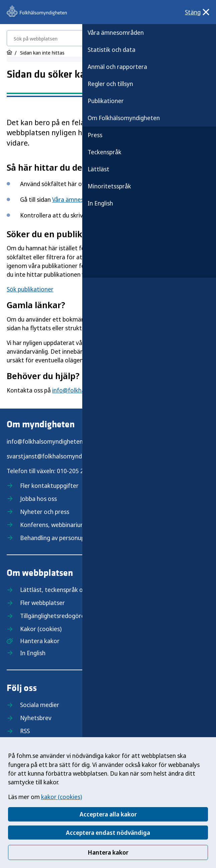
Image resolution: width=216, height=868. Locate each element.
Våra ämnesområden (116, 32)
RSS (25, 731)
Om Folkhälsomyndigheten (124, 118)
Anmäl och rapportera (117, 67)
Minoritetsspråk (109, 186)
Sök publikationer (30, 289)
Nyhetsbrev (36, 718)
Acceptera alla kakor (108, 814)
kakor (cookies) (62, 797)
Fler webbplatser (42, 603)
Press (95, 135)
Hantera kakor (108, 852)
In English (100, 203)
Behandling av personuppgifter (62, 538)
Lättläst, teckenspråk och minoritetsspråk (77, 590)
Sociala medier (40, 705)
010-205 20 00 (76, 471)
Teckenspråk (104, 152)
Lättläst (98, 169)
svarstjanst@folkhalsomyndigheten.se (58, 456)
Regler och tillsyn (110, 84)
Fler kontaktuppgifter (49, 486)
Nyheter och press (45, 512)
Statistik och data (112, 50)
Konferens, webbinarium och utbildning (73, 525)
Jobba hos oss (38, 499)
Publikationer (106, 101)
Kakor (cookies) (41, 629)
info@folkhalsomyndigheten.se (48, 441)
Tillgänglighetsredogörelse (56, 616)
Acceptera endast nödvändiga (108, 833)
